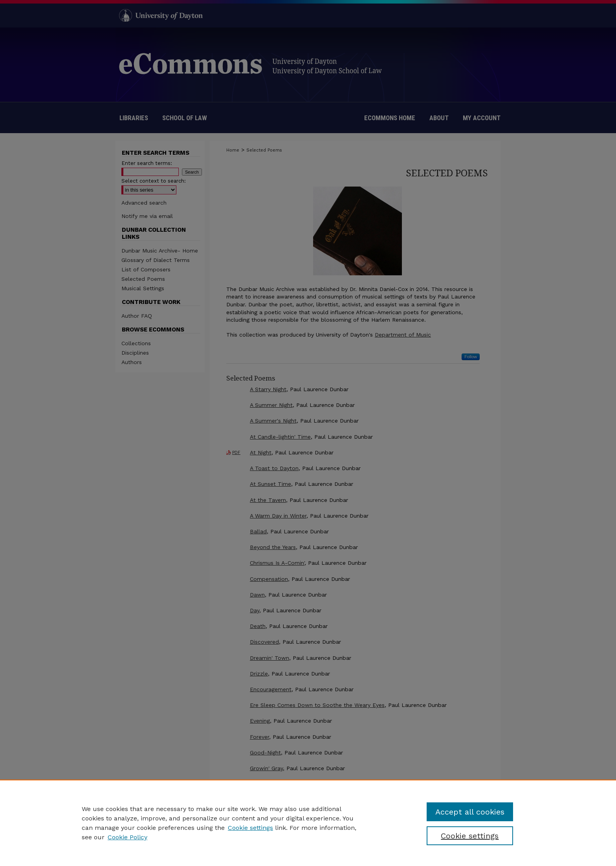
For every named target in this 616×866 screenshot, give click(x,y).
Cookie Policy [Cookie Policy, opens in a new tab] (127, 837)
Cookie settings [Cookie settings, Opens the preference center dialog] (470, 836)
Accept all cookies (470, 812)
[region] (308, 823)
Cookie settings (250, 828)
